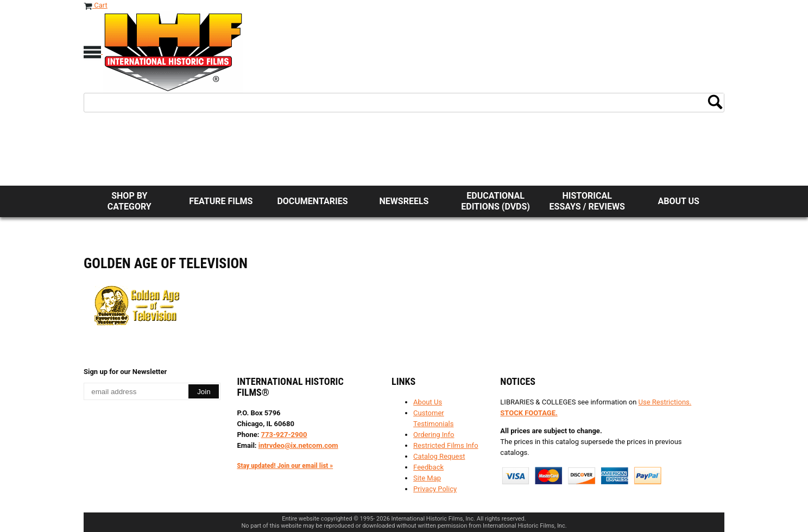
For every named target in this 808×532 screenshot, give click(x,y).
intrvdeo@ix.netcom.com (298, 445)
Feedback (428, 467)
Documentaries (312, 201)
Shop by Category (130, 201)
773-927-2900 (284, 435)
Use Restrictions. (665, 402)
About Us (679, 201)
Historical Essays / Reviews (587, 201)
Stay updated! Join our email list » (285, 465)
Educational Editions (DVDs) (495, 201)
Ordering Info (434, 435)
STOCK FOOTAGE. (529, 413)
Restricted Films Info (446, 445)
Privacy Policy (435, 489)
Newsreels (404, 201)
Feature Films (221, 201)
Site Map (427, 478)
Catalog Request (439, 456)
